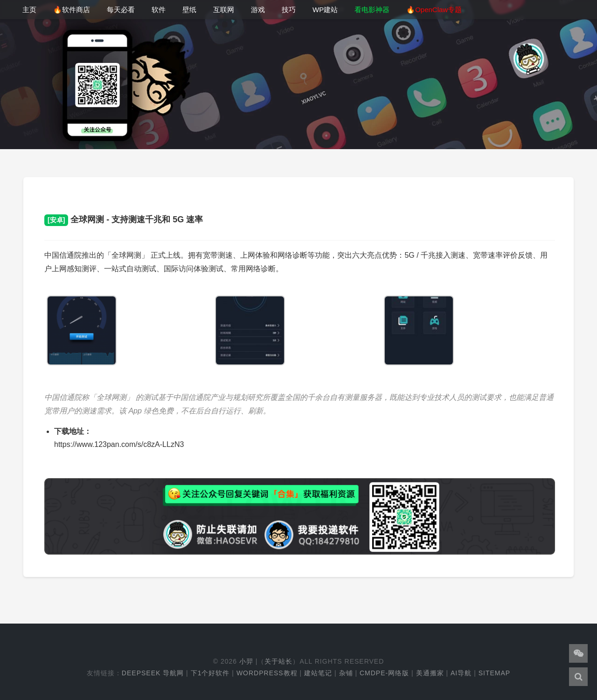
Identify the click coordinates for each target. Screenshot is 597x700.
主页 (29, 10)
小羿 (246, 661)
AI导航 (461, 673)
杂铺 (346, 673)
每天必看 (121, 10)
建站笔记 (318, 673)
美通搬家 (430, 673)
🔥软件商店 (72, 10)
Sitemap (494, 673)
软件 (159, 10)
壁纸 (189, 10)
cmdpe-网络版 (384, 673)
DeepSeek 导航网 (153, 673)
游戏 (258, 10)
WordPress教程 (267, 673)
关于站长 (278, 661)
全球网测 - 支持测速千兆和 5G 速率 (124, 220)
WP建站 (325, 10)
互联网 (224, 10)
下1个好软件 (210, 673)
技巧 (289, 10)
